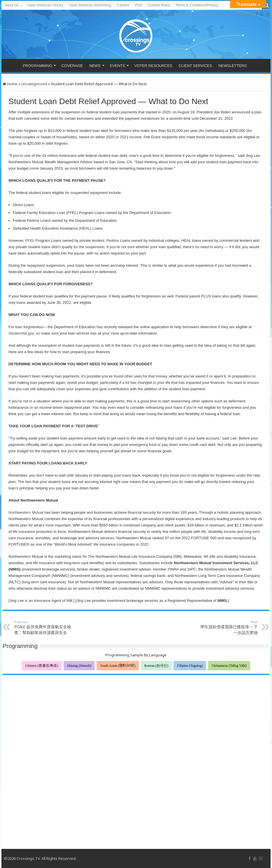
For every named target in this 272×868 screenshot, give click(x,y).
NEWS (95, 66)
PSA (139, 5)
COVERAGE (72, 66)
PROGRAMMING (38, 66)
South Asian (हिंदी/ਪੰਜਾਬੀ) (118, 666)
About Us (11, 5)
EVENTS (118, 66)
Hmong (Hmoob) (79, 666)
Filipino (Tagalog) (190, 666)
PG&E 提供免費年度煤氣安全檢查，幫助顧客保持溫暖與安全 (44, 627)
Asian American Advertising (90, 5)
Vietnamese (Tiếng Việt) (229, 666)
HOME (12, 65)
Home (10, 84)
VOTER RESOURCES (153, 66)
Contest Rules (159, 5)
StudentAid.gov (21, 333)
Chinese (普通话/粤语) (42, 666)
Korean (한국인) (156, 666)
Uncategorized (34, 84)
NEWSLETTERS (233, 66)
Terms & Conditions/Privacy (197, 5)
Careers (123, 5)
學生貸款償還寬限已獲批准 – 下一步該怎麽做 (228, 627)
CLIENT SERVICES (195, 66)
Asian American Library (45, 5)
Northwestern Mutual (26, 512)
